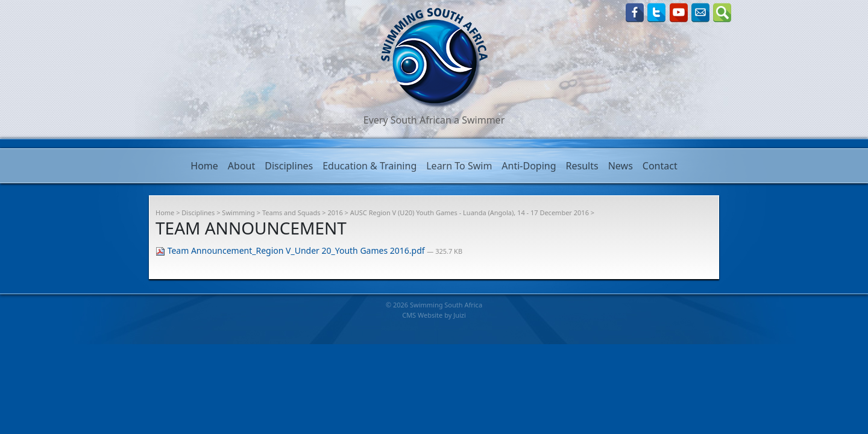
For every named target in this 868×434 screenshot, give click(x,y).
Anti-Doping (529, 166)
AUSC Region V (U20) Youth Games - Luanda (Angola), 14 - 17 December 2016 (470, 212)
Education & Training (370, 166)
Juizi (460, 315)
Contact (660, 166)
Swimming (238, 212)
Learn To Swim (459, 166)
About (241, 166)
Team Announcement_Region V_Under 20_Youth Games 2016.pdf (291, 250)
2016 (335, 212)
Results (582, 166)
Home (204, 166)
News (621, 166)
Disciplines (289, 166)
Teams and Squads (291, 212)
